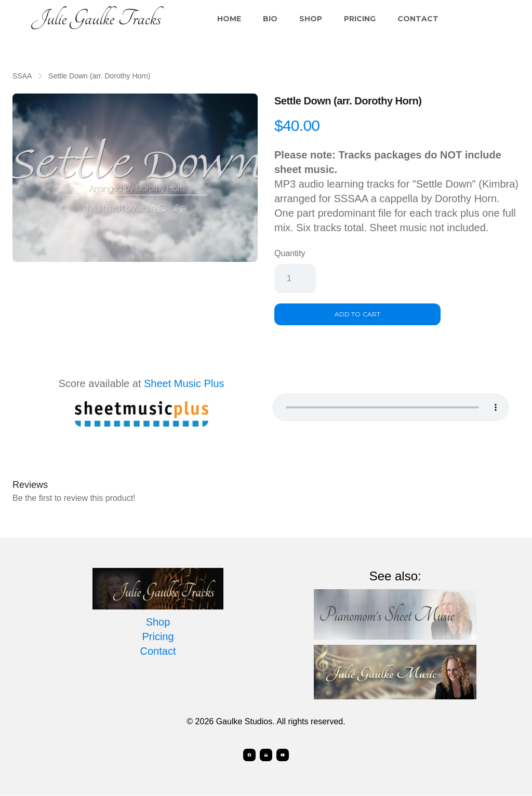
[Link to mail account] (266, 755)
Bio (270, 19)
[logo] (96, 19)
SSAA (22, 76)
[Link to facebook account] (247, 755)
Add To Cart (357, 314)
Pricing (360, 19)
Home (229, 19)
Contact (418, 19)
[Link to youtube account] (285, 755)
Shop (311, 19)
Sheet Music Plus (184, 383)
